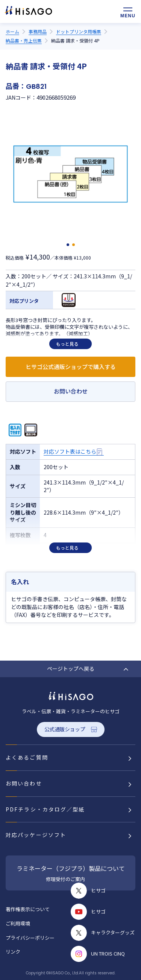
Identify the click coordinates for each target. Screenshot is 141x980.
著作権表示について (28, 909)
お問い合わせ (71, 391)
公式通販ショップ (65, 729)
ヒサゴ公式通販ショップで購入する (71, 367)
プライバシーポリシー (30, 938)
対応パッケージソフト (36, 835)
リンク (13, 952)
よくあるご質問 (27, 757)
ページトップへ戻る (71, 669)
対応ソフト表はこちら (70, 452)
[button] (68, 245)
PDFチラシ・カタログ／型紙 (45, 809)
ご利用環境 (18, 923)
